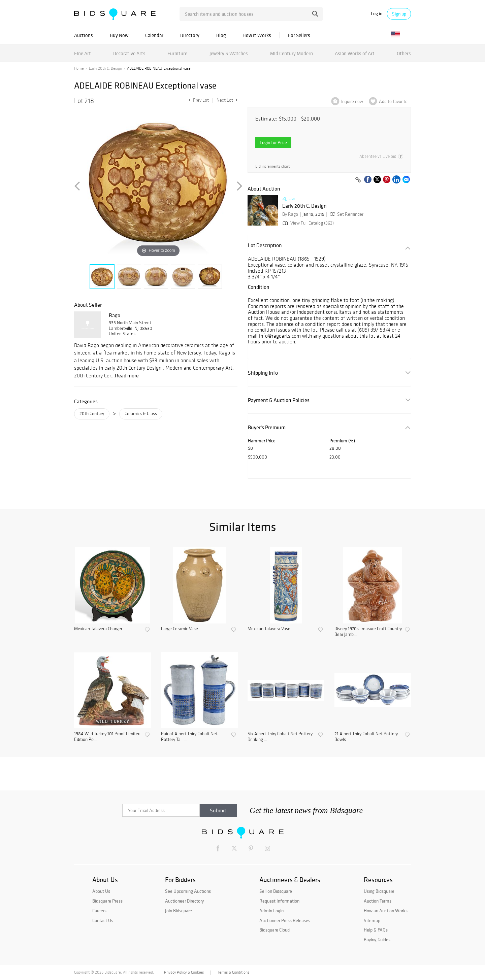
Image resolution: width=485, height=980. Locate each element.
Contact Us (103, 920)
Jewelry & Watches (229, 53)
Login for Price (273, 142)
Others (404, 53)
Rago (115, 315)
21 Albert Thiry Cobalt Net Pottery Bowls (366, 737)
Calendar (154, 35)
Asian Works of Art (355, 53)
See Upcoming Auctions (188, 891)
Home (79, 68)
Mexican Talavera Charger (98, 629)
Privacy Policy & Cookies (184, 972)
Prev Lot (198, 100)
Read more (127, 375)
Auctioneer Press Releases (285, 920)
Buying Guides (377, 940)
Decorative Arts (129, 53)
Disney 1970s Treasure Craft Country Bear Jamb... (368, 632)
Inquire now (352, 102)
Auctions (84, 35)
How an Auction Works (386, 911)
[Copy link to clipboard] (358, 180)
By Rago (290, 214)
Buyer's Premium (267, 427)
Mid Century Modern (292, 53)
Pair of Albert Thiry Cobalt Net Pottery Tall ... (189, 737)
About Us (101, 891)
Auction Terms (378, 901)
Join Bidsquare (179, 911)
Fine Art (83, 53)
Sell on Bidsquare (276, 891)
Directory (190, 35)
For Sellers (299, 35)
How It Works (257, 35)
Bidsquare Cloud (274, 930)
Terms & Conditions (233, 972)
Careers (99, 911)
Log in (377, 14)
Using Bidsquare (379, 891)
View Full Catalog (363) (308, 223)
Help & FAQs (376, 930)
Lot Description (265, 245)
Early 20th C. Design (105, 68)
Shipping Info (263, 373)
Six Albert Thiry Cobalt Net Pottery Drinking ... (280, 737)
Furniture (177, 53)
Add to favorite (393, 102)
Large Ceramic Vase (180, 629)
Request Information (279, 901)
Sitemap (372, 920)
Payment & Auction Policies (279, 400)
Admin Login (271, 911)
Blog (221, 35)
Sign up (399, 14)
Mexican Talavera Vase (269, 629)
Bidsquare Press (107, 901)
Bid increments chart (272, 166)
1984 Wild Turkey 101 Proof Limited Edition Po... (107, 737)
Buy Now (119, 35)
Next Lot (227, 100)
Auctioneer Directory (184, 901)
